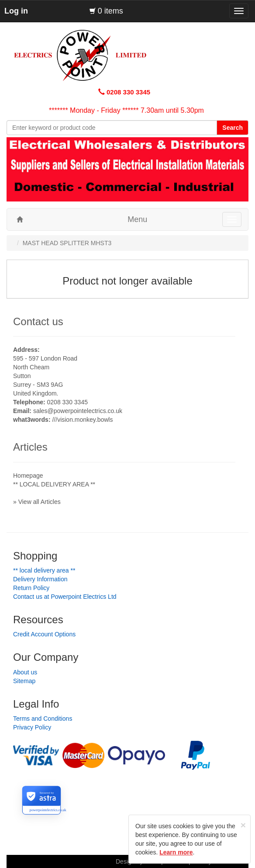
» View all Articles (37, 502)
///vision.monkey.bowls (82, 420)
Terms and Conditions (43, 719)
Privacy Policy (32, 727)
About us (25, 672)
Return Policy (31, 588)
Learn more (176, 852)
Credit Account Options (44, 634)
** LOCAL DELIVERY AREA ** (54, 484)
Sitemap (24, 681)
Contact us (38, 321)
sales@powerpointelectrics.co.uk (78, 411)
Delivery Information (40, 579)
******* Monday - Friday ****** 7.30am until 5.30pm (126, 110)
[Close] (243, 825)
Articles (30, 447)
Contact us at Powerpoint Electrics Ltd (65, 597)
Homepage (28, 476)
